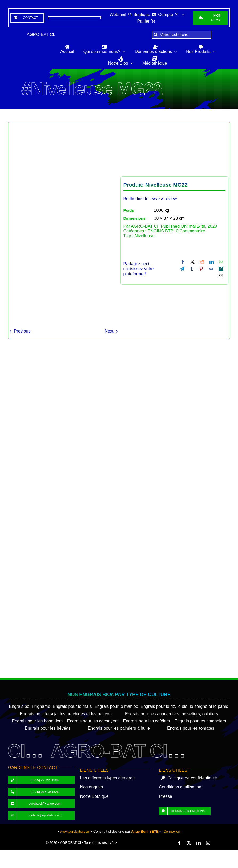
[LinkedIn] (212, 262)
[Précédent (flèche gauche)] (2, 860)
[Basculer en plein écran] (7, 854)
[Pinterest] (201, 269)
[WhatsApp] (221, 262)
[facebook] (179, 843)
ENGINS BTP (160, 231)
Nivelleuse (144, 236)
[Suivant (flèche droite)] (7, 860)
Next (109, 331)
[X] (192, 262)
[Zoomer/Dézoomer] (2, 854)
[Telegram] (182, 269)
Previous (22, 331)
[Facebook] (183, 262)
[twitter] (189, 843)
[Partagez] (13, 854)
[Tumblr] (192, 269)
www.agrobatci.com (75, 831)
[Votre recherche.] (181, 35)
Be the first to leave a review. (151, 199)
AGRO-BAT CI (145, 226)
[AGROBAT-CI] (25, 50)
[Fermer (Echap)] (18, 854)
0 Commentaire (190, 231)
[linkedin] (199, 843)
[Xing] (221, 269)
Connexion (172, 831)
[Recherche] (156, 35)
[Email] (221, 276)
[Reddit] (202, 262)
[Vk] (211, 269)
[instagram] (208, 843)
